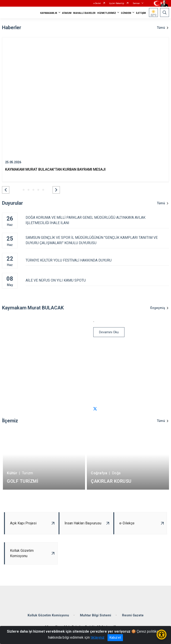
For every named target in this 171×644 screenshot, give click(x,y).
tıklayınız (98, 637)
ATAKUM (67, 13)
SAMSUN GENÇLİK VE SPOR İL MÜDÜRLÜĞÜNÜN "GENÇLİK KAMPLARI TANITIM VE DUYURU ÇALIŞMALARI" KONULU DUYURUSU (97, 240)
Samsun (136, 3)
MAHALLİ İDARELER (84, 13)
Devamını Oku (109, 332)
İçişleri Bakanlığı (117, 3)
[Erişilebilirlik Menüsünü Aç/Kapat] (162, 635)
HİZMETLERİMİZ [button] (107, 13)
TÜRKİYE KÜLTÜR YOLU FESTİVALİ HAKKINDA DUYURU (97, 260)
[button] (6, 190)
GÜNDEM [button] (126, 13)
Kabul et (115, 638)
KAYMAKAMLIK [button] (49, 13)
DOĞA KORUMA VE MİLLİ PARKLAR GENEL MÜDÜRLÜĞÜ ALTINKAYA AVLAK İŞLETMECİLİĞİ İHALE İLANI (97, 220)
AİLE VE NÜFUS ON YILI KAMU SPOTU (97, 280)
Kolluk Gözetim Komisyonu (48, 615)
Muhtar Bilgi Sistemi (96, 615)
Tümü (161, 28)
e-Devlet (97, 3)
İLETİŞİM (141, 13)
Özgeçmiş (158, 308)
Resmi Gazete (133, 615)
